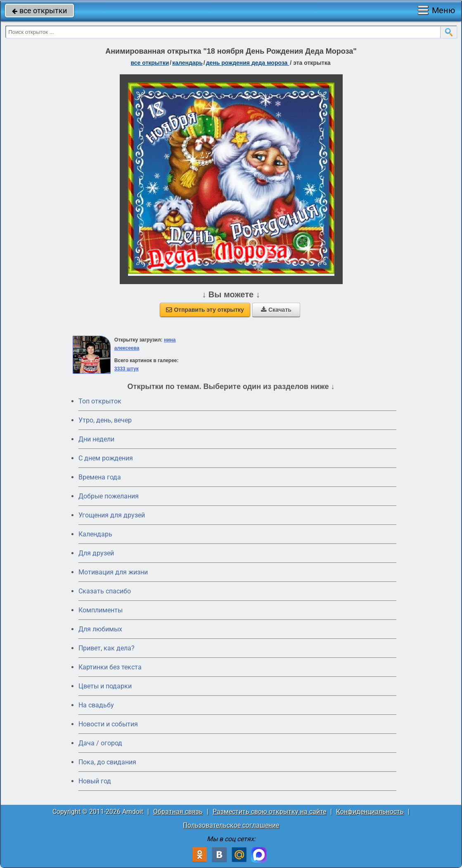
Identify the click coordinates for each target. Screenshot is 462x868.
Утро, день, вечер (105, 420)
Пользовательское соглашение (231, 825)
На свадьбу (96, 705)
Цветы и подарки (105, 686)
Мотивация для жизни (113, 572)
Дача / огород (100, 743)
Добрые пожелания (109, 496)
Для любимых (100, 629)
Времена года (100, 477)
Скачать (276, 310)
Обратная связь (178, 812)
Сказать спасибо (105, 591)
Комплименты (101, 610)
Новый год (95, 781)
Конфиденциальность (370, 812)
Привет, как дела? (107, 648)
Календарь (187, 63)
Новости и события (108, 724)
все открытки (39, 11)
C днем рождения (106, 458)
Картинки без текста (110, 667)
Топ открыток (100, 401)
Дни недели (96, 439)
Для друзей (96, 553)
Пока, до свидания (107, 762)
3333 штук (127, 369)
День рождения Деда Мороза (248, 63)
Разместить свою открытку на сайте (269, 812)
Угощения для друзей (112, 515)
